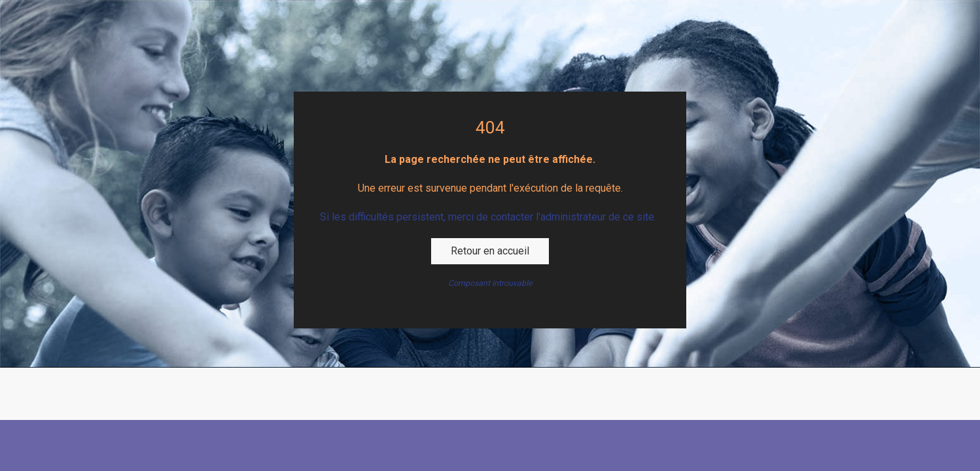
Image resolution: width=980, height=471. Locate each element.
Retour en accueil (490, 251)
